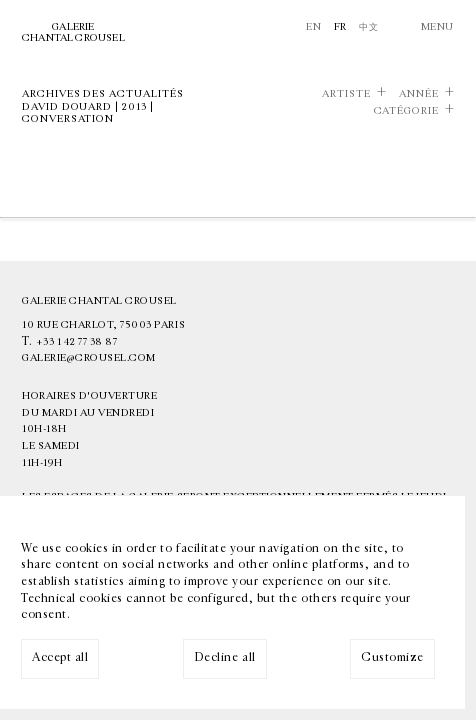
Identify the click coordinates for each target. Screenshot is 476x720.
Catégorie (406, 111)
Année (419, 94)
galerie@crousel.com (89, 358)
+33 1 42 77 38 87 (77, 342)
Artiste (346, 94)
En (313, 27)
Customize (392, 657)
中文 (368, 27)
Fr (340, 27)
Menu (437, 27)
